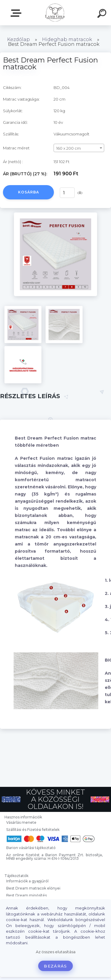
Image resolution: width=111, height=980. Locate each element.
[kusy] (67, 193)
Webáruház (17, 13)
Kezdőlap (18, 39)
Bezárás (55, 966)
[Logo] (55, 13)
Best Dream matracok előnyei (33, 888)
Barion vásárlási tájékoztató (31, 848)
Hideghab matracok (67, 39)
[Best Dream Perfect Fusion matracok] (55, 215)
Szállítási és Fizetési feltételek (33, 830)
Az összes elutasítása (56, 952)
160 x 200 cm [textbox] (69, 148)
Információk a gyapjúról (27, 881)
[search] (103, 14)
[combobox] (79, 148)
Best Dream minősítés (26, 895)
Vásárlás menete (21, 822)
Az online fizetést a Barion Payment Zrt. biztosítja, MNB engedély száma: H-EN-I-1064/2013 (54, 857)
